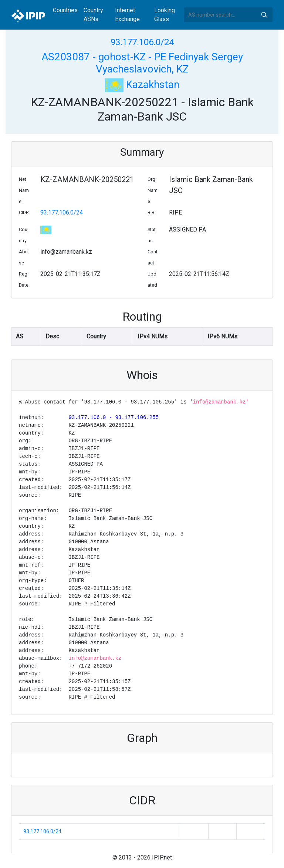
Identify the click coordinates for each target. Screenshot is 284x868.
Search (264, 15)
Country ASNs (93, 15)
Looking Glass (165, 15)
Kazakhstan (142, 85)
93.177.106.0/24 (142, 42)
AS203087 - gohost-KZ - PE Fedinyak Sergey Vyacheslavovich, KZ (142, 63)
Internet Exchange (127, 15)
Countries (65, 10)
